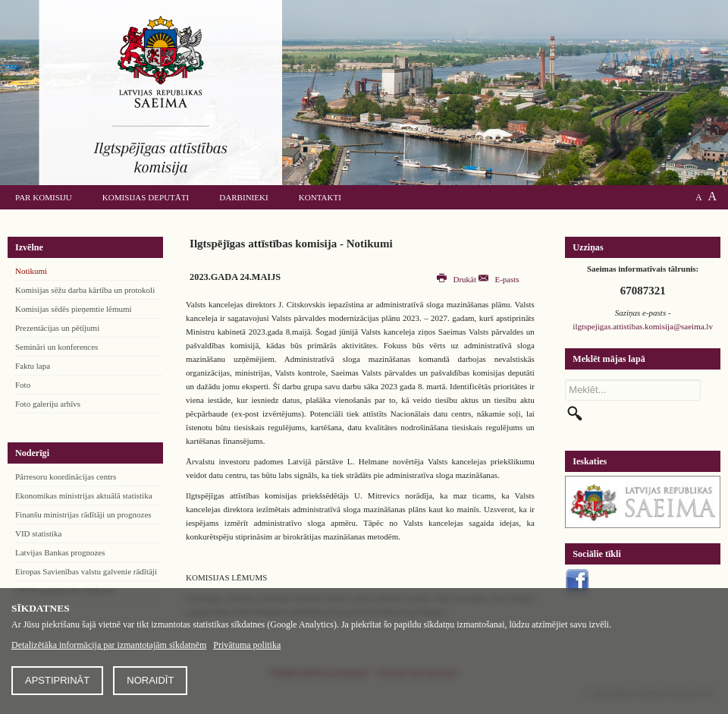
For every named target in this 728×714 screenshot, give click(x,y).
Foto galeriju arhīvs (48, 404)
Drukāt (458, 279)
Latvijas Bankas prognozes (60, 552)
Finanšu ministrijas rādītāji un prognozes (83, 514)
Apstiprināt (57, 680)
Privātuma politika (247, 645)
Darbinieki (243, 197)
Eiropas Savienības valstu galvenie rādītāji (86, 571)
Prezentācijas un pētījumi (57, 328)
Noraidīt (150, 680)
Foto (23, 385)
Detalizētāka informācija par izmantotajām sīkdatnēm (109, 645)
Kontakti (320, 197)
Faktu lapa (33, 366)
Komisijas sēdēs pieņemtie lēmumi (74, 309)
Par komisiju (44, 197)
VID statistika (38, 533)
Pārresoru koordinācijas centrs (66, 477)
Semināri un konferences (56, 347)
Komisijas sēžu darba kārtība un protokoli (85, 290)
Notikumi (31, 271)
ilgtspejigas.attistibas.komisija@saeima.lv (643, 326)
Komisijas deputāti (146, 197)
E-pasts (499, 279)
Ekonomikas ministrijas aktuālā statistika (84, 495)
